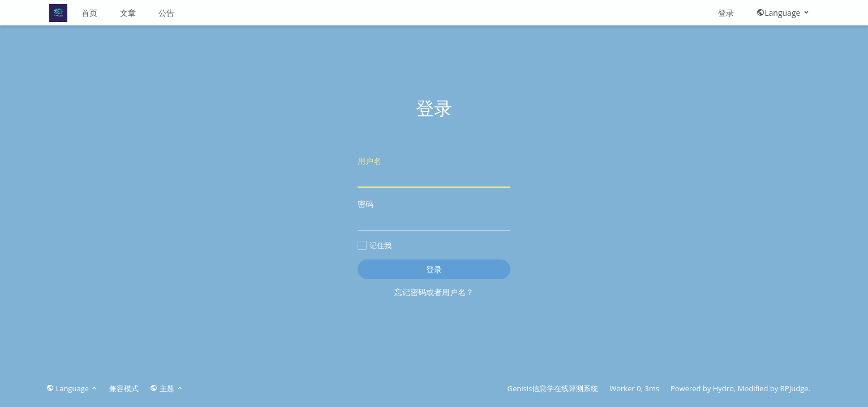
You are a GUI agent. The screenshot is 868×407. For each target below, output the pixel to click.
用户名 (434, 172)
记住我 (375, 245)
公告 (166, 13)
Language (783, 13)
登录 (726, 13)
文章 (128, 13)
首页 (89, 13)
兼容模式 (124, 388)
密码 (434, 215)
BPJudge (794, 388)
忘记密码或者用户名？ (434, 292)
